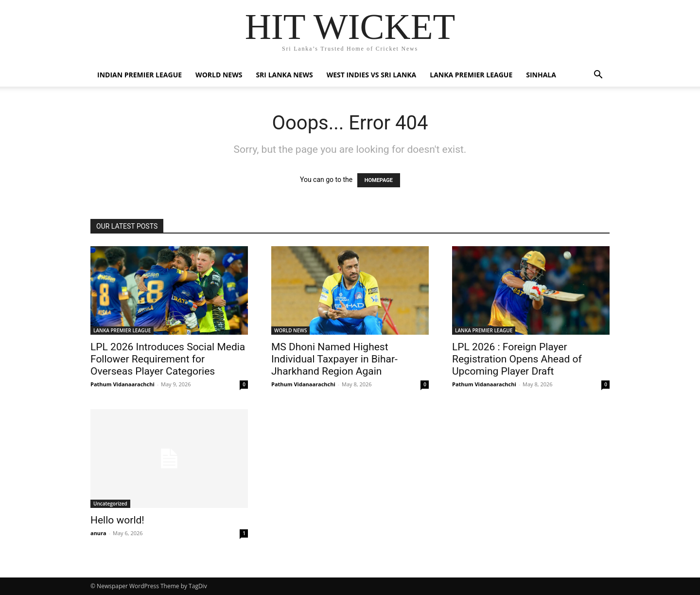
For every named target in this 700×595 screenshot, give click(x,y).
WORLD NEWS (219, 75)
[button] (598, 76)
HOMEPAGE (379, 180)
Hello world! (117, 520)
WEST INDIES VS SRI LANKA (372, 75)
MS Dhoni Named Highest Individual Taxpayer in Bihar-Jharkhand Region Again (334, 359)
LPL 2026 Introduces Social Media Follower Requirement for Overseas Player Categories (168, 359)
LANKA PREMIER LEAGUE (471, 75)
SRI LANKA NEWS (284, 75)
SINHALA (541, 75)
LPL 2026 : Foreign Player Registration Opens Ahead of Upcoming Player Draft (517, 359)
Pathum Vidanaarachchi (122, 384)
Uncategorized (110, 504)
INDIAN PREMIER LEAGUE (140, 75)
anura (98, 533)
